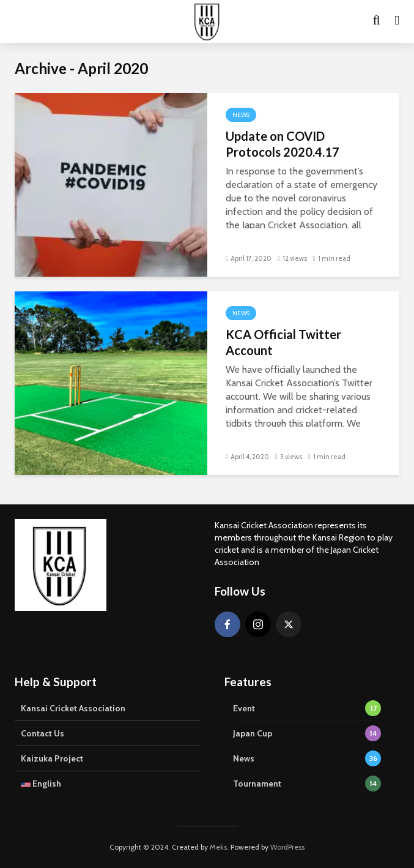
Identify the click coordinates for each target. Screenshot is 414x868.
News (241, 115)
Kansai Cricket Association (73, 708)
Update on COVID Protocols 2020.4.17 (283, 144)
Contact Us (43, 733)
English (41, 784)
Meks (218, 847)
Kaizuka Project (52, 758)
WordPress (287, 847)
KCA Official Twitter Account (283, 342)
